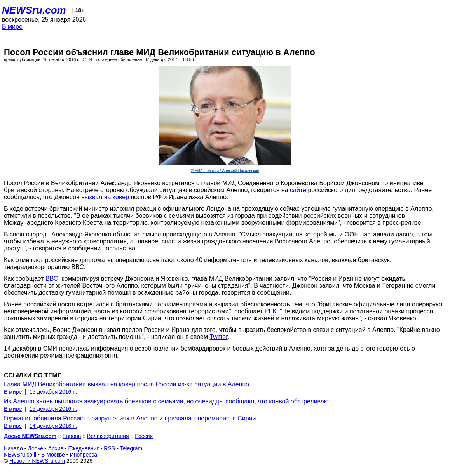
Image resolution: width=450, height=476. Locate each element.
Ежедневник (84, 448)
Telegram (131, 448)
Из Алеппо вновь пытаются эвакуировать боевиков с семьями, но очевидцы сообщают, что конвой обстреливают (168, 401)
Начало (13, 448)
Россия (144, 436)
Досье (35, 448)
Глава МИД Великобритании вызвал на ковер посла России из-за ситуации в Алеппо (126, 384)
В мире (12, 27)
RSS (109, 448)
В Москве (53, 455)
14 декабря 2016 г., (53, 426)
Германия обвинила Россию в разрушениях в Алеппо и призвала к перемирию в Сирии (130, 418)
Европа (72, 436)
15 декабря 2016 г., (53, 392)
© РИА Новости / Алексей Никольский (225, 171)
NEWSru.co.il (20, 455)
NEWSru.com (34, 10)
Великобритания (108, 436)
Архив (56, 448)
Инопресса (84, 455)
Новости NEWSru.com (37, 461)
